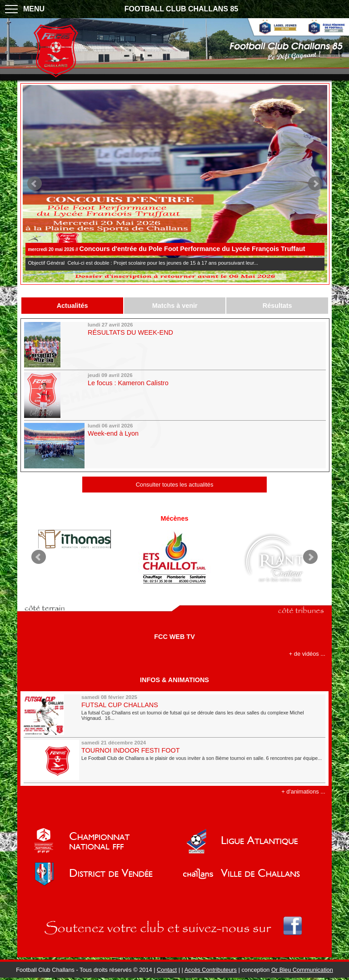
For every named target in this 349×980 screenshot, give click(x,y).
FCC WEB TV (174, 637)
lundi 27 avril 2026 (110, 325)
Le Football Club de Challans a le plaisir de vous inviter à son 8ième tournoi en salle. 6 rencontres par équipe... (202, 758)
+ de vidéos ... (307, 654)
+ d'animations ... (303, 792)
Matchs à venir (175, 306)
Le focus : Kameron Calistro (128, 383)
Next (315, 184)
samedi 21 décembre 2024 (114, 743)
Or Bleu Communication (302, 970)
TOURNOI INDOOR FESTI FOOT (130, 750)
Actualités (72, 306)
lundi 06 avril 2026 (110, 426)
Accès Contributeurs (211, 970)
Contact (167, 970)
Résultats (277, 306)
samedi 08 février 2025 (109, 697)
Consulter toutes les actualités (175, 485)
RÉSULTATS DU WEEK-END (130, 332)
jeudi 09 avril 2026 (110, 375)
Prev (35, 184)
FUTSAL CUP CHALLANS (120, 705)
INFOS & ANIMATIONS (174, 680)
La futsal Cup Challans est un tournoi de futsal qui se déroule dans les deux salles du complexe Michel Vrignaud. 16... (193, 715)
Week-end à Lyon (113, 433)
